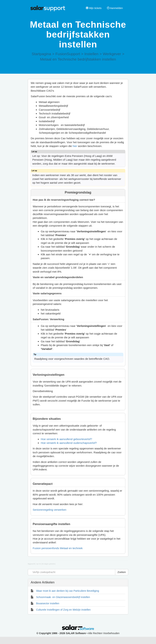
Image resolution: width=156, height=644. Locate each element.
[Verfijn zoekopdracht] (72, 572)
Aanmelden (115, 8)
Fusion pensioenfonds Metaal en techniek (58, 548)
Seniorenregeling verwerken (50, 510)
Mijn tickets (94, 8)
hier (75, 146)
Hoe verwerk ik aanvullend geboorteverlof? (66, 439)
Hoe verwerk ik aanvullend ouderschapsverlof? (69, 443)
